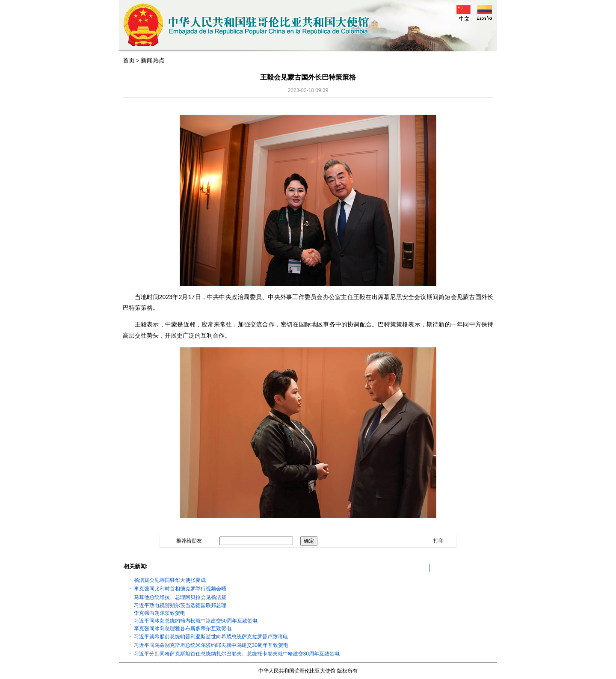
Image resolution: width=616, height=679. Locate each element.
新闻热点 (153, 60)
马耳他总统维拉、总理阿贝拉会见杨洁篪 (180, 597)
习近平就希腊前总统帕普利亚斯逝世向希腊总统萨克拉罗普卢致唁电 (211, 637)
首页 (129, 60)
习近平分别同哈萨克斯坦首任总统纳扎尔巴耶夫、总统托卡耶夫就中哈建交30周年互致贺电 (237, 654)
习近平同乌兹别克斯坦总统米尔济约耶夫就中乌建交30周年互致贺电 (211, 645)
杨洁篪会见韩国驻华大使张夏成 (170, 580)
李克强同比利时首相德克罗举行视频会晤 (180, 589)
